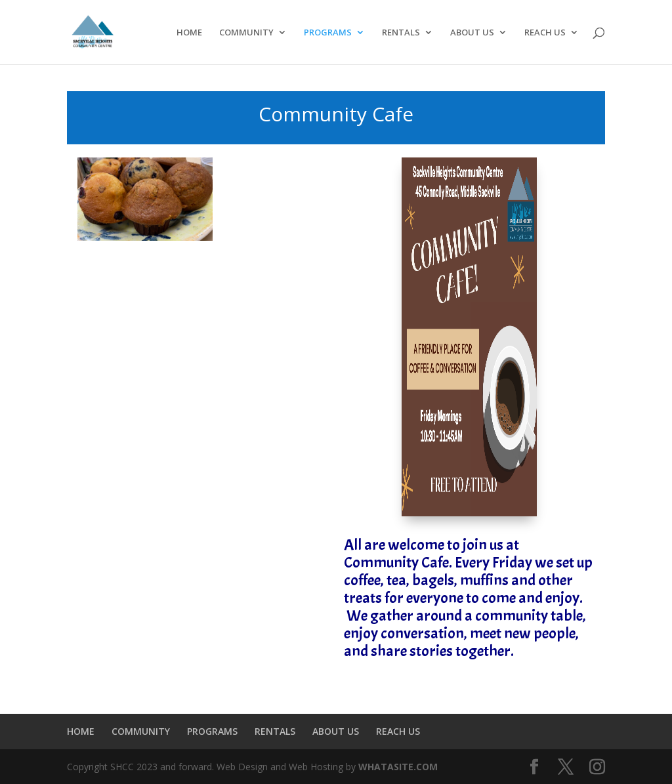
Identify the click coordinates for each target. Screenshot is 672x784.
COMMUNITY (246, 33)
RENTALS (401, 33)
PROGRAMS (328, 33)
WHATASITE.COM (398, 767)
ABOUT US (472, 33)
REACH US (545, 33)
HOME (189, 33)
